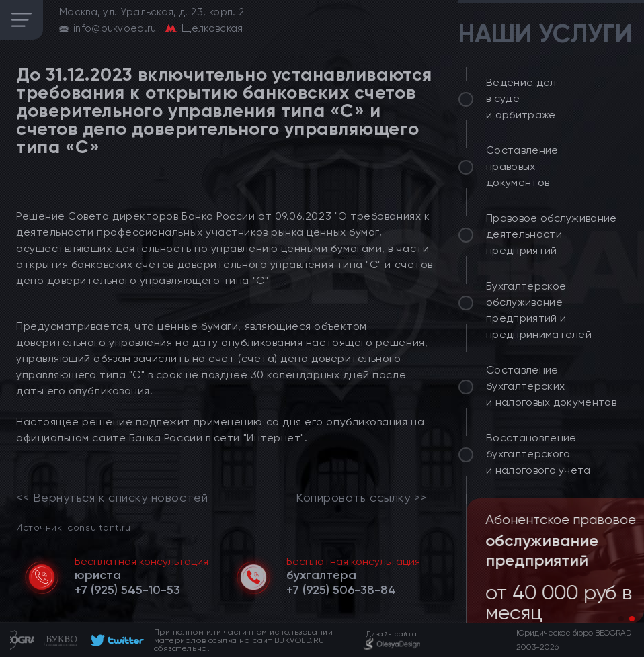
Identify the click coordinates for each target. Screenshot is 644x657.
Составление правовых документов (522, 166)
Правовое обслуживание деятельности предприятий (552, 234)
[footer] (115, 640)
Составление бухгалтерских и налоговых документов (551, 386)
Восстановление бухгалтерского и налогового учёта (538, 454)
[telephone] (127, 590)
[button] (621, 619)
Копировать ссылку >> (361, 498)
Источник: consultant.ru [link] (73, 527)
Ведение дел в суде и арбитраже (521, 98)
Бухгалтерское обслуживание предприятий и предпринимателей (539, 310)
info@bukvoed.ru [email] (115, 28)
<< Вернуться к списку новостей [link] (112, 498)
